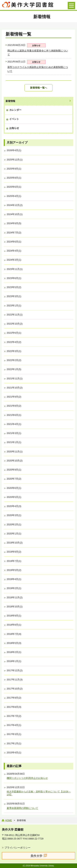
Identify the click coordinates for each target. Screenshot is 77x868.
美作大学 (36, 856)
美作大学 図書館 (13, 830)
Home (9, 820)
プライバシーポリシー (17, 848)
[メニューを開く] (71, 6)
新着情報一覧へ (39, 88)
